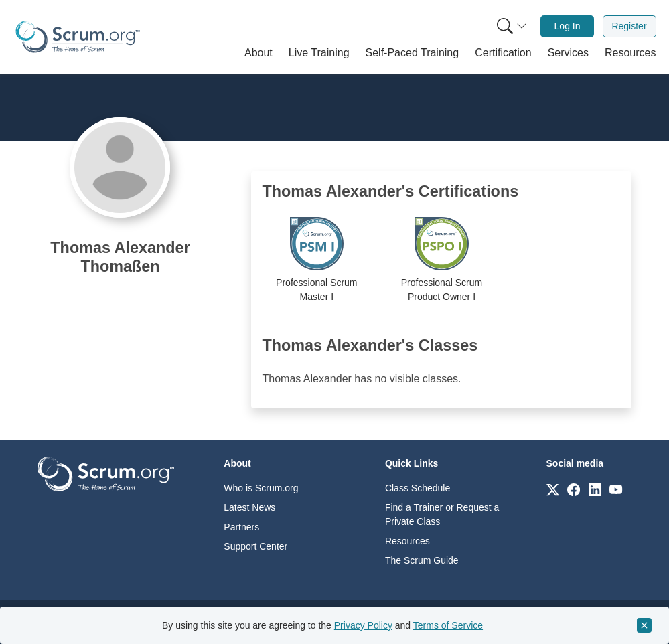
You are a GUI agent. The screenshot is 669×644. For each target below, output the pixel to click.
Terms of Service (448, 625)
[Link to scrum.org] (553, 489)
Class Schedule (418, 488)
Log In (568, 26)
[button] (258, 53)
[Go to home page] (106, 473)
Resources (407, 541)
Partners (241, 527)
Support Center (255, 546)
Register (629, 26)
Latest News (249, 507)
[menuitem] (510, 26)
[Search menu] (512, 26)
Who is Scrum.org (261, 488)
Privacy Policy (363, 625)
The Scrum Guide (422, 560)
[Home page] (78, 37)
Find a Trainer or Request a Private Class (442, 514)
